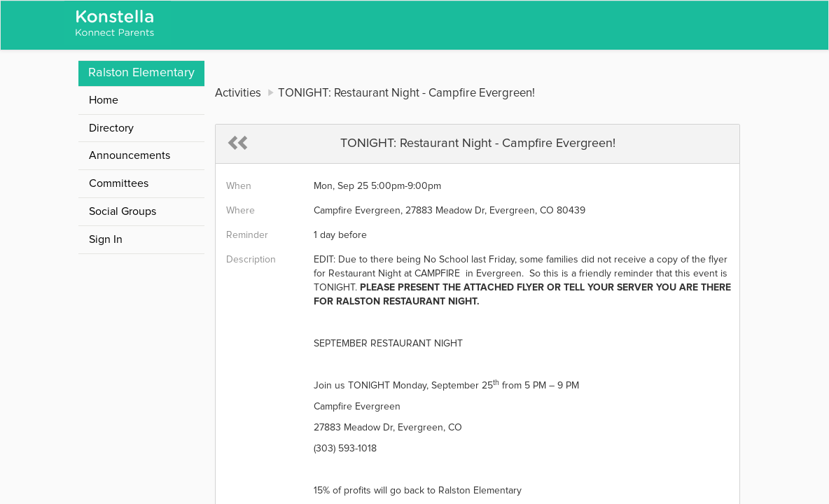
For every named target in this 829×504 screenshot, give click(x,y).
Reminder (247, 235)
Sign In (106, 239)
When (239, 186)
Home (104, 100)
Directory (111, 128)
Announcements (130, 155)
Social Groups (123, 211)
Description (251, 260)
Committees (119, 183)
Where (241, 211)
